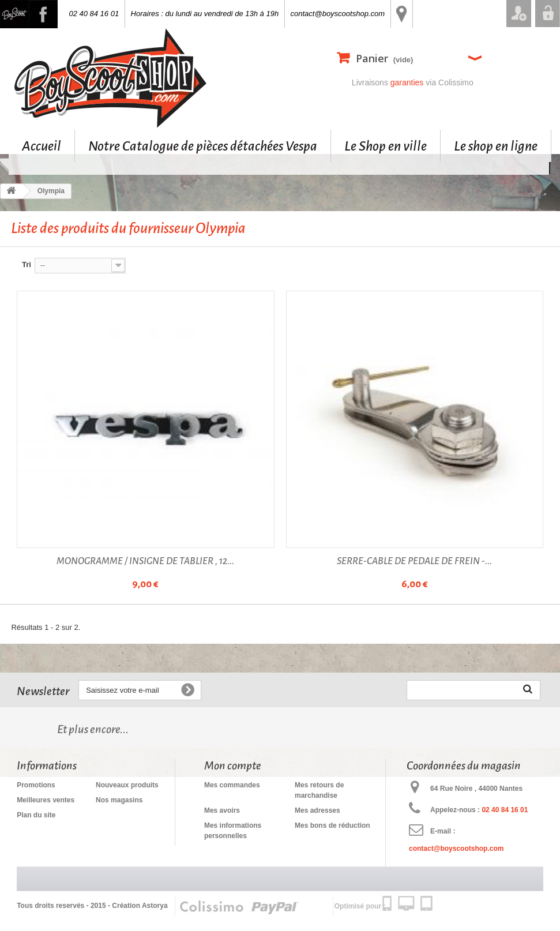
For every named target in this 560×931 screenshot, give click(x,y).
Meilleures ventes (46, 800)
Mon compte (233, 765)
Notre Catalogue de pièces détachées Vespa (203, 146)
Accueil (42, 146)
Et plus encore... (93, 729)
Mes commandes (232, 785)
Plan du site (36, 815)
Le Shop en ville (386, 146)
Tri (27, 264)
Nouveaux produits (127, 785)
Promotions (36, 785)
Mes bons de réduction (332, 825)
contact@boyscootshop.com (338, 14)
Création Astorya (140, 906)
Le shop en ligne (496, 146)
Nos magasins (119, 800)
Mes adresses (317, 810)
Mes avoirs (222, 810)
